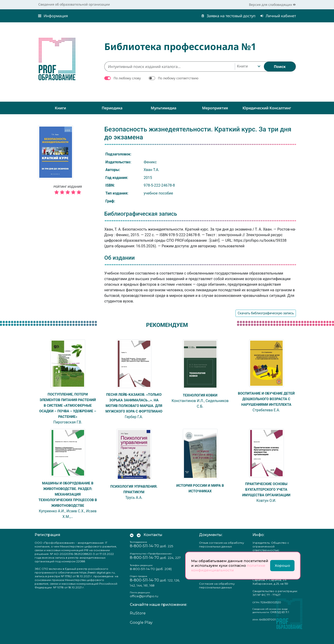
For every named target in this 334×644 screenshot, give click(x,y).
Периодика (112, 108)
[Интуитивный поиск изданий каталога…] (170, 67)
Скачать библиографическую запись (266, 313)
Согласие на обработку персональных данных (217, 597)
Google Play (141, 634)
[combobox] (248, 67)
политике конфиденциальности (228, 568)
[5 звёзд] (68, 193)
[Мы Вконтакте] (132, 546)
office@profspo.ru (144, 607)
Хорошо (282, 565)
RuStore (138, 624)
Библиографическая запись (141, 214)
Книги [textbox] (242, 66)
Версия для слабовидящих (272, 5)
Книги (60, 108)
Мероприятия (215, 108)
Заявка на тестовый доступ (228, 16)
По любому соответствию (178, 78)
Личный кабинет (278, 16)
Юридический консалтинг (267, 108)
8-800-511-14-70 (144, 557)
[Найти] (280, 67)
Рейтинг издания (68, 191)
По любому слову (127, 78)
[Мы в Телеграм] (139, 546)
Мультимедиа (164, 108)
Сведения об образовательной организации (74, 4)
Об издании (120, 258)
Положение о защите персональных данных (215, 586)
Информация (53, 16)
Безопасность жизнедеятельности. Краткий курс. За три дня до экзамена (198, 133)
